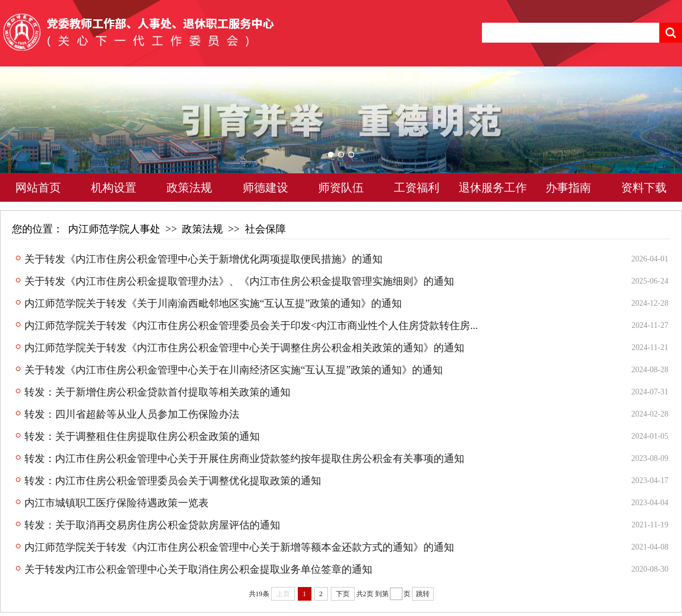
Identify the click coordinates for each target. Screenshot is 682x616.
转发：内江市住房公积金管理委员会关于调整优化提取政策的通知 (173, 481)
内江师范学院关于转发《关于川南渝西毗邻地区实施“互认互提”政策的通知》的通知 (213, 303)
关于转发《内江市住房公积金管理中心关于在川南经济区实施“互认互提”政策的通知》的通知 (234, 370)
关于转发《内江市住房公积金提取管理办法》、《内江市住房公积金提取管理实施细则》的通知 (239, 281)
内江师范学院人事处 (114, 229)
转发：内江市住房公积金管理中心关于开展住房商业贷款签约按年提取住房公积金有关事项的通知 (244, 459)
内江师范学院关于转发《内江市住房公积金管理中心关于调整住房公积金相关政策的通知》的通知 (244, 348)
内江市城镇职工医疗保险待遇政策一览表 (117, 503)
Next (651, 137)
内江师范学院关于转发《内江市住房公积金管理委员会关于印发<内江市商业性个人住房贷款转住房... (251, 326)
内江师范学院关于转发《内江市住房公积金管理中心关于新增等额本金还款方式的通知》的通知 (239, 547)
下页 (343, 594)
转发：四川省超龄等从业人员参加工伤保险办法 (132, 414)
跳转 (423, 594)
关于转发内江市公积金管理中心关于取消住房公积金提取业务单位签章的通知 (198, 569)
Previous (31, 137)
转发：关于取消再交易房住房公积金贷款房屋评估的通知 (152, 525)
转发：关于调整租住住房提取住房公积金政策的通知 (142, 436)
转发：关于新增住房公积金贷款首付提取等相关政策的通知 (157, 392)
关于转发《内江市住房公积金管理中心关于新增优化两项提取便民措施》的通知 (203, 259)
